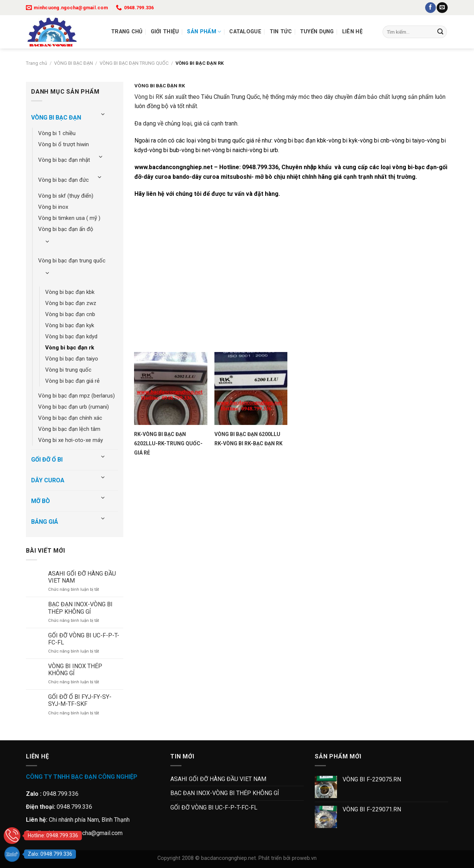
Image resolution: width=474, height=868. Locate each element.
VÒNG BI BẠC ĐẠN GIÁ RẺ (72, 381)
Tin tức (281, 32)
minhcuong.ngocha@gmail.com (83, 833)
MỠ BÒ (41, 501)
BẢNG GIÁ (45, 522)
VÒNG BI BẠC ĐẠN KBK (70, 292)
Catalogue (245, 32)
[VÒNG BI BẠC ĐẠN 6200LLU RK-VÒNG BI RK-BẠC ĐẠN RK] (251, 388)
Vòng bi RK (149, 97)
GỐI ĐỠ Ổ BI (47, 460)
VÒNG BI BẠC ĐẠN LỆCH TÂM (69, 429)
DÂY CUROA (48, 480)
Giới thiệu (165, 32)
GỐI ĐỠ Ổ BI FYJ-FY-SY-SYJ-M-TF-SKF (80, 700)
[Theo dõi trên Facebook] (430, 8)
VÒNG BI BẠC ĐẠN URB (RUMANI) (74, 407)
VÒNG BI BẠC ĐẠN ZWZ (71, 303)
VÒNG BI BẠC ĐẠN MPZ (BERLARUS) (76, 396)
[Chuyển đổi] (103, 115)
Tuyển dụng (317, 32)
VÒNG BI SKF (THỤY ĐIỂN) (66, 196)
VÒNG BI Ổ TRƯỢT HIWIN (64, 144)
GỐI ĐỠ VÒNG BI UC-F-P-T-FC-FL (84, 639)
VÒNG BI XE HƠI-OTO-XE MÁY (71, 440)
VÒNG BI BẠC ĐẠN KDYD (71, 336)
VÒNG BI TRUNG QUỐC (68, 370)
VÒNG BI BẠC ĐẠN (74, 63)
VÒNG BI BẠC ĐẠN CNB (70, 314)
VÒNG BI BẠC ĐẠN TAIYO (72, 359)
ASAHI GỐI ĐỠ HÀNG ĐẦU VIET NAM (82, 577)
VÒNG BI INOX (53, 207)
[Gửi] (440, 32)
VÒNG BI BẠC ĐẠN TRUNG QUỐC (134, 63)
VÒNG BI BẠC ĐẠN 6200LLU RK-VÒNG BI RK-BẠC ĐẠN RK (248, 439)
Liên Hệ (352, 32)
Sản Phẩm (204, 32)
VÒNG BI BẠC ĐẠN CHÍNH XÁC (70, 418)
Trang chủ (127, 32)
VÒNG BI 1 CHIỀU (57, 133)
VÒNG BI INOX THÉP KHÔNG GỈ (75, 670)
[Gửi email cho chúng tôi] (442, 8)
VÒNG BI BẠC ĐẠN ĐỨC (64, 180)
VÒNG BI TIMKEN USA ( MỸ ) (69, 218)
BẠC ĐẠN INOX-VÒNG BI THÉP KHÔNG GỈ (80, 608)
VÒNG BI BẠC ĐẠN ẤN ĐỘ (66, 229)
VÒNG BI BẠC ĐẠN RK (70, 348)
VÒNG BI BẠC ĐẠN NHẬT (64, 160)
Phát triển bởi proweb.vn (288, 858)
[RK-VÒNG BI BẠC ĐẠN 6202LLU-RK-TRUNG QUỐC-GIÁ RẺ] (171, 388)
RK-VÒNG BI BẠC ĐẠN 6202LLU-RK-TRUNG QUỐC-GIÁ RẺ (168, 443)
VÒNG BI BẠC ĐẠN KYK (70, 325)
